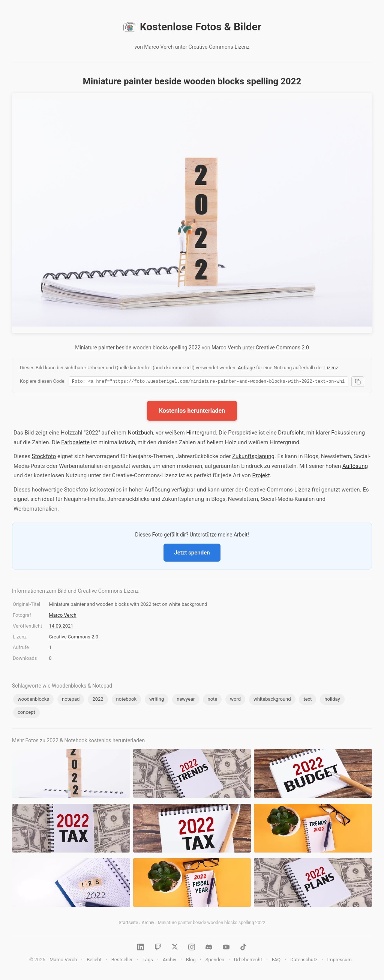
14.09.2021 (61, 627)
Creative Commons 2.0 (282, 348)
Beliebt (94, 961)
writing (157, 700)
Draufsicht (291, 434)
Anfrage (246, 368)
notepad (71, 700)
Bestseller (122, 961)
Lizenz (331, 368)
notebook (126, 700)
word (235, 700)
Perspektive (243, 434)
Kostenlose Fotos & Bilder (192, 27)
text (307, 700)
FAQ (276, 961)
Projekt (261, 477)
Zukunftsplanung (253, 457)
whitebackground (272, 700)
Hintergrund (201, 434)
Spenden (215, 961)
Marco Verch (226, 348)
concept (26, 713)
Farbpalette (75, 444)
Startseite (129, 924)
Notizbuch (141, 434)
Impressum (339, 961)
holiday (332, 700)
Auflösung (355, 467)
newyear (186, 700)
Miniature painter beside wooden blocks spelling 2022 (138, 348)
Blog (191, 961)
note (212, 700)
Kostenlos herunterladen (192, 412)
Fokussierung (348, 434)
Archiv (148, 924)
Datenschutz (304, 961)
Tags (148, 961)
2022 (98, 700)
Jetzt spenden (192, 554)
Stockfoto (44, 457)
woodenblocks (33, 700)
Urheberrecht (248, 961)
